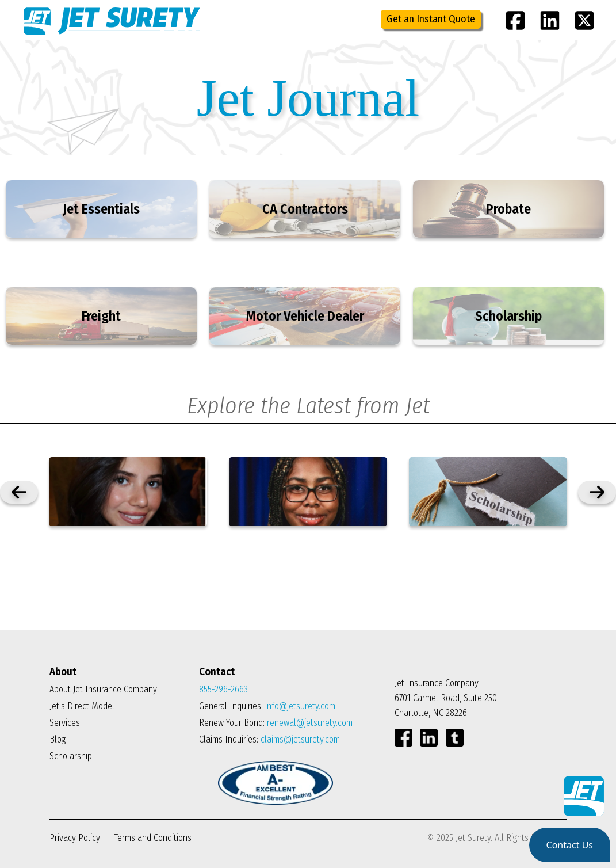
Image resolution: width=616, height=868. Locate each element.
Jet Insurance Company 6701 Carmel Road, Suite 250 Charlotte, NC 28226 (446, 698)
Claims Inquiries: (269, 739)
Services (65, 723)
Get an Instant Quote (431, 19)
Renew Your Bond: (276, 723)
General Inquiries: (267, 706)
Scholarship (71, 756)
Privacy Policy (76, 838)
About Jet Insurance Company (103, 689)
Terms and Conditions (153, 838)
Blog (58, 739)
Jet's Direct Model (82, 706)
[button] (570, 845)
